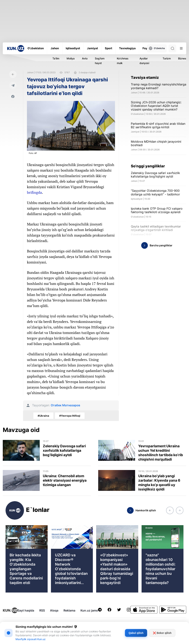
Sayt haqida (26, 610)
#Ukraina (43, 416)
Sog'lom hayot (100, 61)
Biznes (182, 58)
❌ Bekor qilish (162, 633)
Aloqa (54, 610)
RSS (42, 610)
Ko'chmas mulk (123, 61)
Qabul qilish (136, 633)
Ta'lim (56, 58)
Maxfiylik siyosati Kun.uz (31, 639)
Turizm (167, 58)
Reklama (69, 610)
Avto (85, 58)
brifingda (34, 192)
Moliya (71, 58)
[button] (170, 510)
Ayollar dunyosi (144, 61)
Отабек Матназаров (65, 405)
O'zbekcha (157, 48)
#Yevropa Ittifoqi (70, 416)
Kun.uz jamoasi (91, 610)
